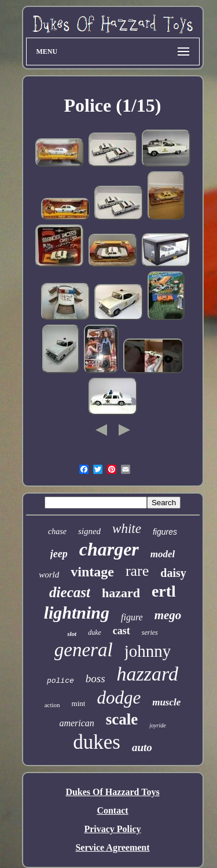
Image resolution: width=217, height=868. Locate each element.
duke (95, 632)
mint (79, 703)
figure (132, 617)
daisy (173, 573)
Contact (112, 810)
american (76, 723)
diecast (70, 592)
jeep (59, 554)
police (60, 681)
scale (122, 719)
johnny (148, 651)
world (49, 575)
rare (137, 571)
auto (142, 747)
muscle (166, 702)
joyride (157, 725)
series (150, 632)
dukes (97, 742)
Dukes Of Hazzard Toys (112, 792)
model (163, 554)
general (84, 650)
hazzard (148, 674)
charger (109, 549)
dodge (119, 698)
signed (89, 531)
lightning (77, 613)
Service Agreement (112, 847)
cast (122, 631)
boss (95, 678)
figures (165, 532)
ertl (164, 591)
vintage (92, 572)
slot (72, 634)
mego (168, 615)
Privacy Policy (112, 829)
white (127, 529)
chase (57, 532)
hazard (121, 593)
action (52, 705)
